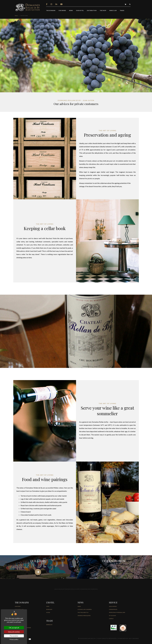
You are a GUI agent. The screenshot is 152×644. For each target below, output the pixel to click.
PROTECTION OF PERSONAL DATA (117, 612)
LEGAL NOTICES (113, 606)
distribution (92, 10)
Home (16, 16)
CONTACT (111, 619)
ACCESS (48, 612)
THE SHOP (103, 10)
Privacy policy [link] (14, 639)
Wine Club (113, 10)
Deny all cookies (14, 632)
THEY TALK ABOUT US (83, 612)
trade (122, 10)
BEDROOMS (49, 609)
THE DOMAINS (51, 10)
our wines (62, 10)
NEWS (71, 10)
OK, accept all (14, 628)
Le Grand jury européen (85, 609)
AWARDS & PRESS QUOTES (84, 616)
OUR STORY (18, 606)
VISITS (48, 606)
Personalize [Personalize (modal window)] (14, 636)
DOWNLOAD (49, 625)
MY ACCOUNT (112, 616)
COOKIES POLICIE (113, 609)
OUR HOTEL (80, 10)
